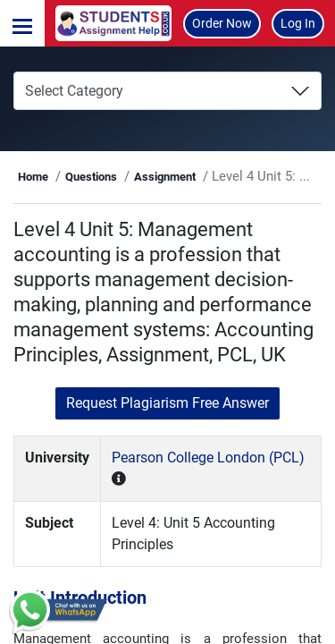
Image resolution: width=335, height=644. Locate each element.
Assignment (165, 177)
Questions (91, 177)
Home (33, 177)
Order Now (222, 23)
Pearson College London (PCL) (208, 458)
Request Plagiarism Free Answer (167, 403)
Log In (298, 23)
